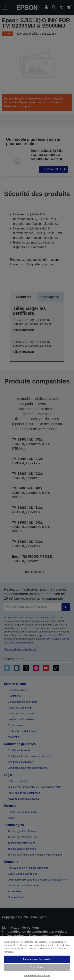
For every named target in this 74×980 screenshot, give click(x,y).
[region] (37, 958)
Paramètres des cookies (37, 976)
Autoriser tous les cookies (37, 959)
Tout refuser (37, 967)
